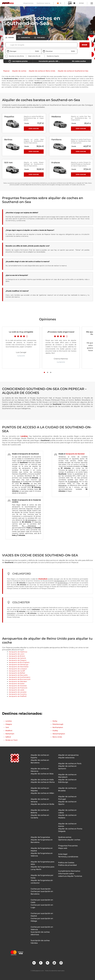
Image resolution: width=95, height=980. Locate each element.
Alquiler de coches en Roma (43, 782)
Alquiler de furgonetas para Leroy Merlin (42, 868)
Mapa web (63, 848)
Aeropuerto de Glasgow (18, 660)
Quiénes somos (65, 837)
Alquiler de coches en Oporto (67, 803)
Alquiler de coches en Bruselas (67, 789)
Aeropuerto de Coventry (18, 694)
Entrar (81, 3)
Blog (34, 963)
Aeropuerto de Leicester (18, 692)
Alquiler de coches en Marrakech (67, 776)
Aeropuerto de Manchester (19, 667)
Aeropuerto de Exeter (17, 684)
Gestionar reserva (43, 3)
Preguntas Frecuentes (68, 846)
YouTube (54, 963)
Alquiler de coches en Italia (42, 780)
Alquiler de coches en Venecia (40, 800)
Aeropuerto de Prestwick (18, 688)
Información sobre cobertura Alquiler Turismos (70, 875)
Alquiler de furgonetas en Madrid (42, 849)
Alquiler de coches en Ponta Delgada (70, 830)
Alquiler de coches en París (70, 764)
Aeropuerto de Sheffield (18, 696)
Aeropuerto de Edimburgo (19, 665)
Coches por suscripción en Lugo (42, 906)
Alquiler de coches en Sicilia (42, 804)
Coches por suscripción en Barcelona (42, 893)
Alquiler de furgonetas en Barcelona (42, 841)
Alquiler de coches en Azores (67, 825)
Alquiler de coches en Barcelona (40, 761)
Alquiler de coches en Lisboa (67, 811)
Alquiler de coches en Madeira (67, 816)
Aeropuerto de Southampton (20, 677)
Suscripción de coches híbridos (40, 942)
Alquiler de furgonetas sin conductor (42, 882)
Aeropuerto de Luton (17, 654)
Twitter (47, 963)
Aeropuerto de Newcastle (18, 675)
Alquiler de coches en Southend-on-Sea (73, 71)
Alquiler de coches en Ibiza (42, 774)
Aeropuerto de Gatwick (17, 658)
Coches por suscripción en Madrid (42, 915)
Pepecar (6, 71)
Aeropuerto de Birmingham (19, 662)
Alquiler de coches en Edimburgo (67, 781)
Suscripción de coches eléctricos (40, 933)
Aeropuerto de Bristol (17, 656)
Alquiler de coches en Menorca (40, 770)
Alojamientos (28, 3)
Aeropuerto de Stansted (75, 454)
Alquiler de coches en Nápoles (40, 789)
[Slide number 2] (48, 372)
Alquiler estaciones (66, 758)
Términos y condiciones (68, 857)
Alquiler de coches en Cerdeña (40, 816)
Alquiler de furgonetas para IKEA (42, 863)
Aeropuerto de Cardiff (17, 671)
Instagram (61, 963)
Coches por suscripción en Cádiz (42, 901)
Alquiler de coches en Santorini (67, 767)
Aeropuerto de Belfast (17, 673)
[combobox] (10, 45)
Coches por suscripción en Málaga (42, 920)
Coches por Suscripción (41, 889)
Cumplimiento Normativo (69, 871)
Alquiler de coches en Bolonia (40, 811)
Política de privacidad (67, 865)
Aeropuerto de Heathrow (18, 652)
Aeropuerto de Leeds (17, 690)
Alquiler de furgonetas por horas (42, 877)
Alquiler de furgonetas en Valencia (42, 855)
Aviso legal (63, 854)
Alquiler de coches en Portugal (67, 798)
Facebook (41, 963)
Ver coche (34, 129)
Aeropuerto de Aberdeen (18, 681)
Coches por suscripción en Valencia (42, 928)
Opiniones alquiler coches (69, 840)
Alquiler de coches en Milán (42, 793)
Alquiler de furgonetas (40, 837)
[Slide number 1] (44, 372)
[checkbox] (15, 56)
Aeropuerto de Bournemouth (20, 679)
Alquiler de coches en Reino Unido (42, 71)
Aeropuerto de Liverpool (18, 669)
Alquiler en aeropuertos (68, 755)
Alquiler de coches (19, 71)
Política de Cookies (66, 863)
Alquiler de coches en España (40, 756)
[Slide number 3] (51, 372)
